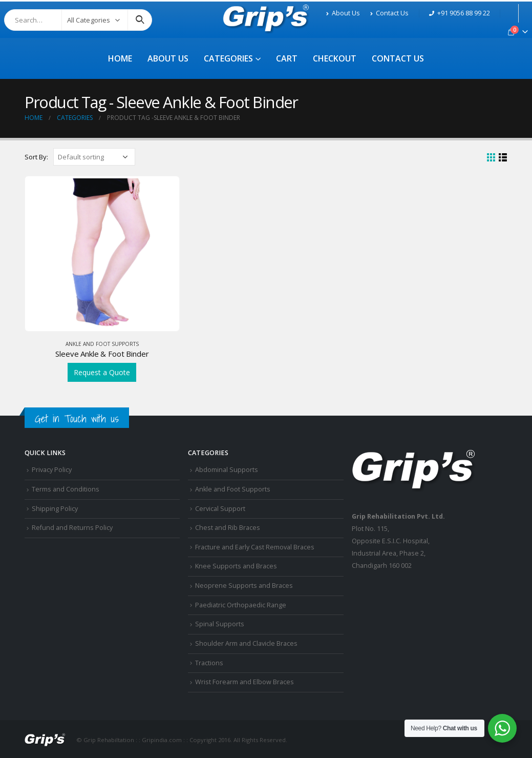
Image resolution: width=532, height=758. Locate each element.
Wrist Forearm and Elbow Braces (244, 682)
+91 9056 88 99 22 (460, 13)
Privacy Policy (52, 470)
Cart (287, 58)
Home (120, 58)
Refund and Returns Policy (72, 528)
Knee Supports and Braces (236, 566)
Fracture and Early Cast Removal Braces (255, 547)
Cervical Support (220, 509)
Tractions (209, 663)
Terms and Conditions (66, 489)
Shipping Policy (55, 509)
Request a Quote (102, 372)
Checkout (335, 58)
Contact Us (389, 13)
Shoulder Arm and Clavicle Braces (246, 643)
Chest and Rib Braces (228, 528)
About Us (343, 13)
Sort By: (36, 157)
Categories (228, 58)
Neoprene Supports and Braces (244, 586)
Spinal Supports (220, 624)
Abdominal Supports (227, 470)
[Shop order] (94, 157)
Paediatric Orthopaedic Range (241, 605)
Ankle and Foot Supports (102, 344)
